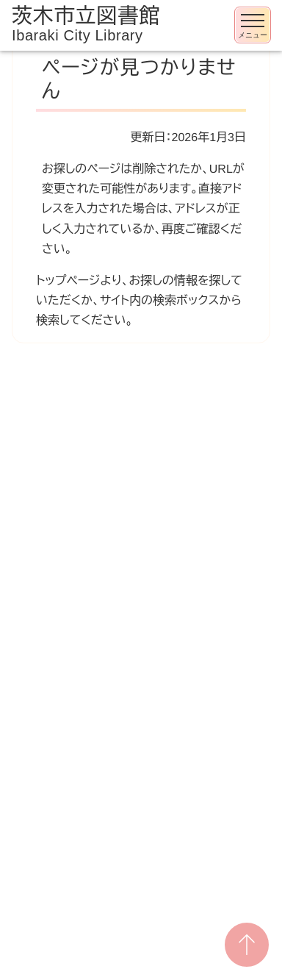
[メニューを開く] (253, 25)
